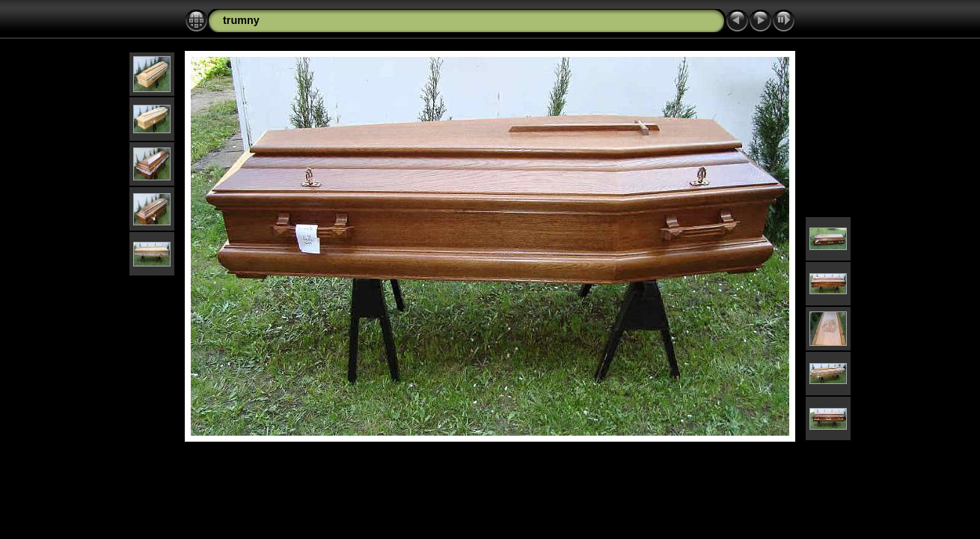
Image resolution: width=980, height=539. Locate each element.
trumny (241, 20)
